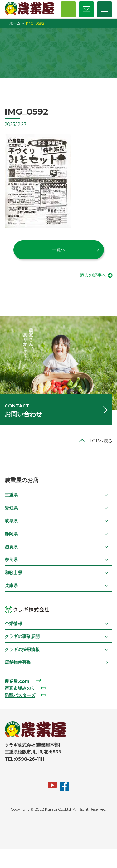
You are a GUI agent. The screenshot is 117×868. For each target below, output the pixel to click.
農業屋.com (17, 681)
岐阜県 (11, 521)
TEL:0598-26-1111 (24, 759)
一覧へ (59, 249)
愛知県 (11, 508)
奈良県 (11, 560)
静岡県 (11, 534)
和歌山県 (13, 573)
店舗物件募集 (18, 662)
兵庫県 (11, 585)
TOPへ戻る (101, 441)
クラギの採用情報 (22, 649)
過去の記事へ (93, 275)
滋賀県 (11, 547)
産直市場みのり (20, 688)
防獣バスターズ (20, 695)
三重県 (11, 495)
